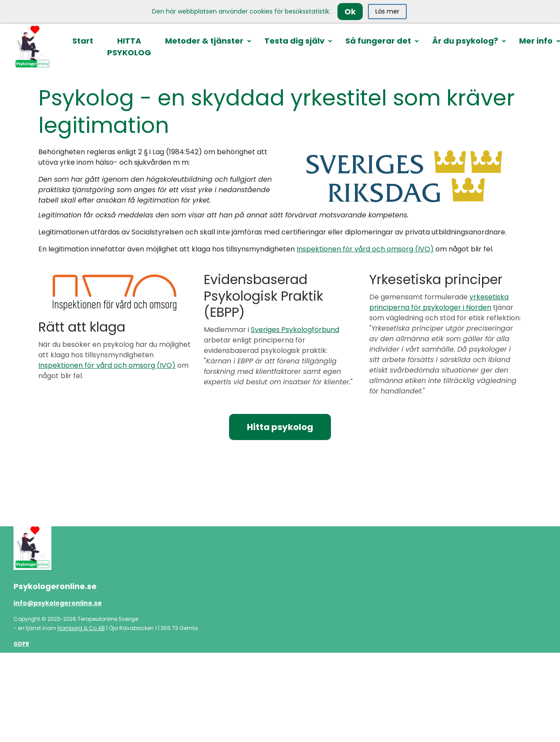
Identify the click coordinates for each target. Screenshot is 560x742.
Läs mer (387, 11)
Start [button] (83, 41)
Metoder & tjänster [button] (204, 41)
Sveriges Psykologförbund (295, 330)
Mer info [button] (536, 41)
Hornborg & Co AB (81, 628)
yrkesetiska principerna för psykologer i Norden (439, 302)
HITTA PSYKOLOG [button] (129, 47)
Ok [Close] (350, 12)
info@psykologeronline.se (58, 603)
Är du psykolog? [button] (465, 41)
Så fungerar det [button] (378, 41)
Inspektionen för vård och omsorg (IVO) (365, 249)
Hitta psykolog (280, 427)
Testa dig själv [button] (294, 41)
